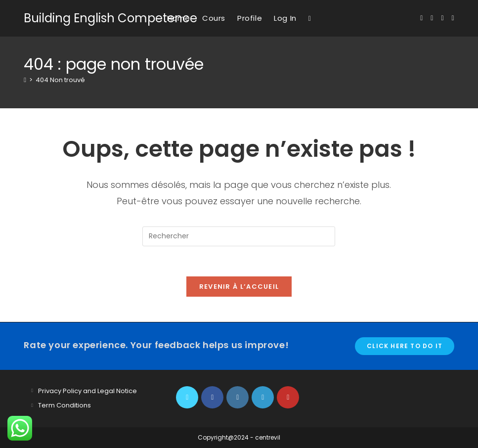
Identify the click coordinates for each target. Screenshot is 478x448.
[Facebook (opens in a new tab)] (432, 18)
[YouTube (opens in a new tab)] (453, 18)
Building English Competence (110, 18)
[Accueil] (25, 80)
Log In (285, 18)
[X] (187, 397)
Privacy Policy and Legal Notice (87, 391)
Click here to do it (405, 346)
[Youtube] (288, 397)
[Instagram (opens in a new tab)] (442, 18)
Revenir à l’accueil (239, 287)
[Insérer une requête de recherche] (239, 236)
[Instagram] (238, 397)
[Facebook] (212, 397)
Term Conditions (65, 405)
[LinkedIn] (263, 397)
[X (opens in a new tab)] (421, 18)
